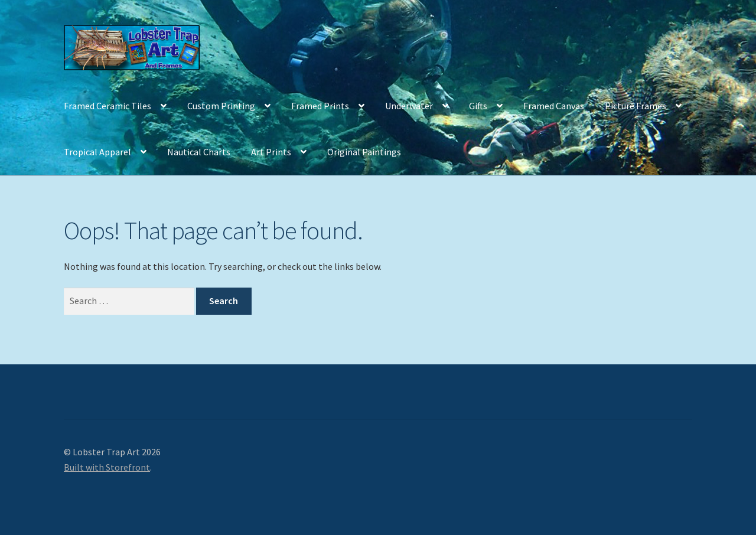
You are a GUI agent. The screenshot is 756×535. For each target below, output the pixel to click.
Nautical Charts (199, 152)
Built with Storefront (107, 467)
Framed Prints (320, 106)
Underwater (409, 106)
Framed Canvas (554, 106)
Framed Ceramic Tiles (107, 106)
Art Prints (271, 152)
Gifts (478, 106)
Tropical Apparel (97, 152)
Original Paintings (364, 152)
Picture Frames (636, 106)
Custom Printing (221, 106)
